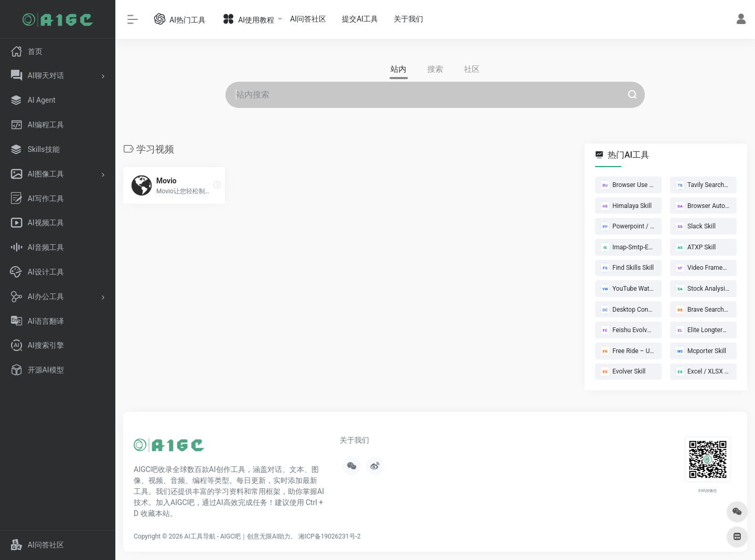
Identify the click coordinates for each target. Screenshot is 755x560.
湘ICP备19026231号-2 (330, 536)
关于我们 (408, 19)
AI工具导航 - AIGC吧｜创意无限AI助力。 (241, 536)
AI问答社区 (308, 19)
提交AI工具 (360, 19)
